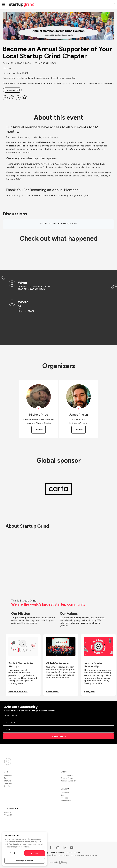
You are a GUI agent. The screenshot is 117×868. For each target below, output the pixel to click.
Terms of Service (57, 853)
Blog (62, 795)
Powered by (59, 862)
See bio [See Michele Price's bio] (39, 430)
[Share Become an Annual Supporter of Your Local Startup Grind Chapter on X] (12, 98)
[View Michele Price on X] (39, 409)
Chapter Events (67, 778)
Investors (8, 776)
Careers (7, 812)
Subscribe (57, 736)
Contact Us (9, 815)
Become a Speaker (68, 781)
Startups (8, 781)
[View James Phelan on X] (78, 409)
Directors (8, 786)
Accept (35, 853)
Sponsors (8, 783)
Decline (14, 853)
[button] (114, 4)
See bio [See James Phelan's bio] (79, 430)
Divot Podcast (66, 800)
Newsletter (65, 793)
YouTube (64, 798)
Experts (7, 778)
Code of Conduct (73, 853)
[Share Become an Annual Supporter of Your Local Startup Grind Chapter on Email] (25, 98)
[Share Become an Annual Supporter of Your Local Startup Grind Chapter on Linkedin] (18, 98)
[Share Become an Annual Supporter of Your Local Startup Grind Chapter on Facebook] (5, 98)
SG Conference (67, 776)
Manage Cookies (25, 861)
